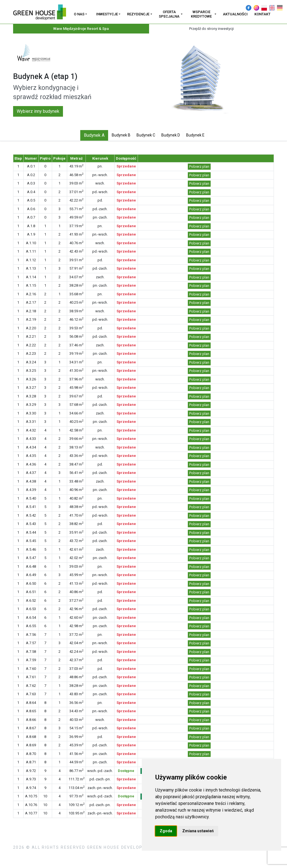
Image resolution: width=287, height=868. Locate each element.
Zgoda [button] (166, 831)
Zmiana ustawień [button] (198, 831)
